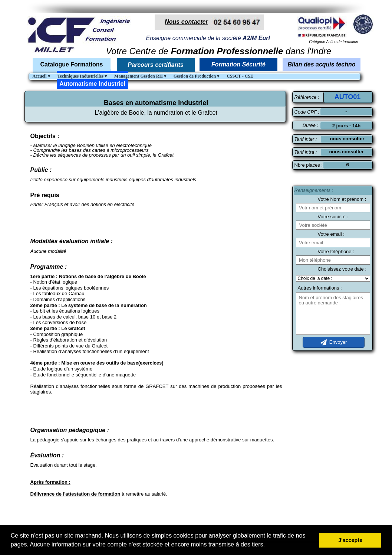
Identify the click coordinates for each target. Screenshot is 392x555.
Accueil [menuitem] (41, 76)
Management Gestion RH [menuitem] (140, 76)
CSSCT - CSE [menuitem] (240, 76)
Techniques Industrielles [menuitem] (82, 76)
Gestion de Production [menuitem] (196, 76)
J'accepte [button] (350, 540)
